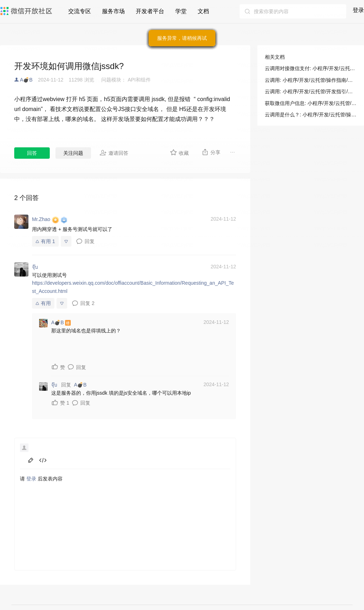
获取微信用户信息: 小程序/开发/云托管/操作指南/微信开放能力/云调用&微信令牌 (311, 103)
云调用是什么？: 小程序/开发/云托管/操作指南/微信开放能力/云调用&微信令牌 (311, 115)
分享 (211, 152)
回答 (32, 153)
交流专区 (80, 11)
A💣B (26, 80)
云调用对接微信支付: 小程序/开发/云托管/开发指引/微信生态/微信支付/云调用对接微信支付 (311, 68)
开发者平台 (150, 11)
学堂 (181, 11)
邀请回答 (114, 153)
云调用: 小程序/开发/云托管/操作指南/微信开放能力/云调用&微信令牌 (311, 80)
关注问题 (73, 153)
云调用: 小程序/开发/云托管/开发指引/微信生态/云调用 (311, 91)
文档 (203, 11)
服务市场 (113, 11)
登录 (358, 10)
